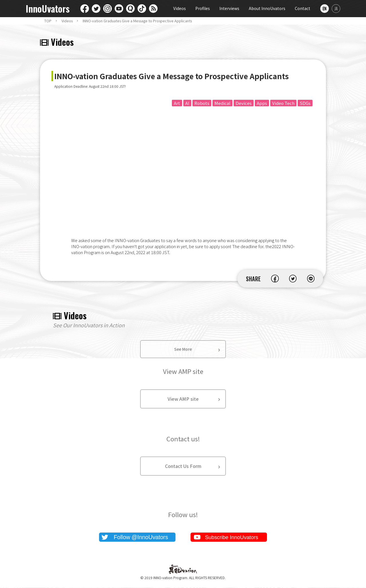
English (325, 9)
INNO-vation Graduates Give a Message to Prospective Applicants (137, 21)
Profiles (203, 8)
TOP (48, 21)
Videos (180, 8)
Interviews (229, 8)
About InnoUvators (267, 8)
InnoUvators (48, 9)
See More (183, 350)
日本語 (336, 9)
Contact (303, 8)
